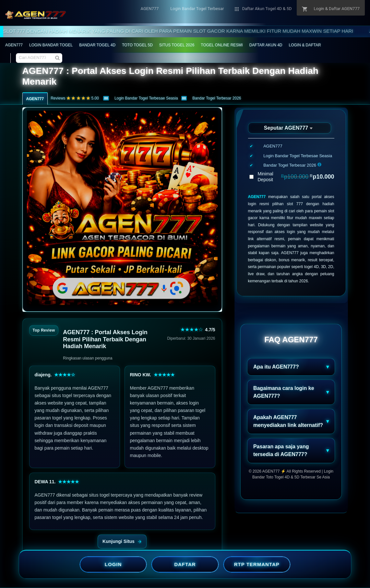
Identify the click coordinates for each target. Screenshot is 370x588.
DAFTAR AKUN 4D (266, 45)
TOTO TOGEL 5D (137, 45)
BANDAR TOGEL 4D (97, 45)
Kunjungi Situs (122, 541)
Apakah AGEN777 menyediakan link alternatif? (288, 421)
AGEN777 (14, 45)
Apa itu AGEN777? (276, 367)
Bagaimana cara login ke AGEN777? (284, 392)
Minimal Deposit (296, 177)
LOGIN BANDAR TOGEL (51, 45)
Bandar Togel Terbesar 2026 (217, 98)
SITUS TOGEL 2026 (177, 45)
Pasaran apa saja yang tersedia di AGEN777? (281, 450)
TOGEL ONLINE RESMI (222, 45)
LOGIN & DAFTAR (305, 45)
